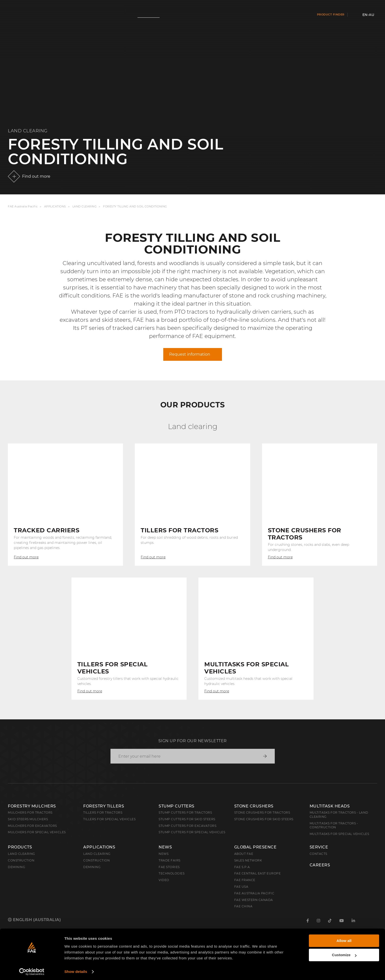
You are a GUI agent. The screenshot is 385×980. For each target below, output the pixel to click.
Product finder (331, 14)
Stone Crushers (254, 806)
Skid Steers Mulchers (28, 819)
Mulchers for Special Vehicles (37, 832)
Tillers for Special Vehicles (109, 819)
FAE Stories (169, 867)
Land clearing (21, 854)
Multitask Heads (330, 806)
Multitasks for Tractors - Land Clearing (339, 815)
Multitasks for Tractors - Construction (334, 825)
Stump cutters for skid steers (187, 819)
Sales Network (248, 860)
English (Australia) (34, 920)
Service (319, 847)
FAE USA (241, 887)
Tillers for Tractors (103, 812)
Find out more (36, 176)
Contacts (318, 854)
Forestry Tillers (104, 806)
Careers (320, 865)
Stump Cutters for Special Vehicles (192, 832)
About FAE (244, 854)
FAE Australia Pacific (23, 206)
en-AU (368, 15)
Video (164, 880)
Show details (76, 970)
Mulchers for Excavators (32, 826)
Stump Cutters (177, 806)
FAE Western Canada (254, 900)
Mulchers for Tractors (30, 812)
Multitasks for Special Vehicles (339, 834)
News (165, 847)
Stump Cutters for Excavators (187, 826)
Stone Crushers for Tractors (262, 812)
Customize (344, 954)
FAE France (245, 880)
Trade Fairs (170, 860)
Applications (55, 206)
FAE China (243, 906)
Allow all (344, 939)
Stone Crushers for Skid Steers (264, 819)
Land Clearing (85, 206)
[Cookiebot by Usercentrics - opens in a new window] (32, 970)
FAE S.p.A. (242, 867)
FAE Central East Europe (258, 873)
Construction (21, 860)
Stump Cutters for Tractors (185, 812)
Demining (16, 867)
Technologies (172, 873)
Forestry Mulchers (32, 806)
